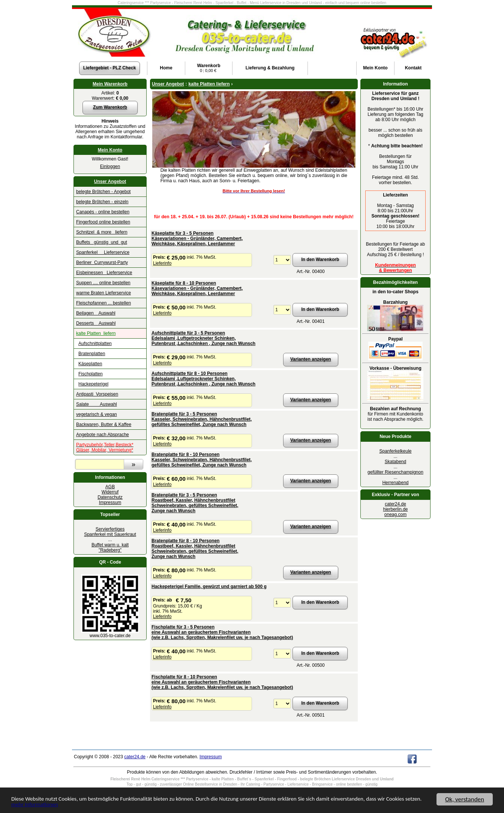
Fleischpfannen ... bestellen (103, 303)
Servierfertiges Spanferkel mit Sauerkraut (110, 532)
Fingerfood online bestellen (103, 222)
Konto (375, 68)
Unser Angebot (110, 181)
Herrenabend (395, 483)
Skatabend (395, 462)
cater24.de (395, 504)
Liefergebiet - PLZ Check (110, 68)
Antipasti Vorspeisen (97, 394)
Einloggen (110, 166)
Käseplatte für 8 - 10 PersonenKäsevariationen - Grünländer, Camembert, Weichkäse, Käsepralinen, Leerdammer (197, 288)
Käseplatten (90, 364)
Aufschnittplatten (95, 343)
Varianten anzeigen (311, 359)
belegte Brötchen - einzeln (102, 202)
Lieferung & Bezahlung (270, 68)
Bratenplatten (92, 354)
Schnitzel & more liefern (102, 232)
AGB (110, 487)
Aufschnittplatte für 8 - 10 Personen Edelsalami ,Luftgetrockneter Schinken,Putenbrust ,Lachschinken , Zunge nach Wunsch (203, 379)
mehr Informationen (82, 805)
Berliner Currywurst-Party (102, 262)
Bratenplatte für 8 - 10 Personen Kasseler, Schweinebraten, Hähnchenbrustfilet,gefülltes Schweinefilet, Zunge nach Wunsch (202, 460)
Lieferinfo (162, 263)
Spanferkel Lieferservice (103, 252)
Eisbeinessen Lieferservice (104, 273)
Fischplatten (91, 374)
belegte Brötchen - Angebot (103, 192)
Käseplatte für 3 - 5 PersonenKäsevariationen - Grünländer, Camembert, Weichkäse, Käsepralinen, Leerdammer (197, 238)
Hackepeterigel (93, 384)
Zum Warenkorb (110, 107)
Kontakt (413, 68)
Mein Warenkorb (110, 84)
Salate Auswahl (97, 404)
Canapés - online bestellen (103, 212)
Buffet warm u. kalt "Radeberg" (110, 547)
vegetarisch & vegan (97, 414)
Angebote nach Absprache (103, 435)
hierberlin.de (395, 509)
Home (166, 68)
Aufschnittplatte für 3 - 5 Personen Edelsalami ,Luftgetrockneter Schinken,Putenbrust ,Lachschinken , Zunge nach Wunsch (203, 338)
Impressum (110, 502)
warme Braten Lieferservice (103, 293)
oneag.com (395, 514)
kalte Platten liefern (96, 333)
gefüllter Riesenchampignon (395, 472)
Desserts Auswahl (96, 323)
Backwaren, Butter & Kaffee (104, 424)
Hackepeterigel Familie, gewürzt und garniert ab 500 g (209, 586)
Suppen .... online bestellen (103, 283)
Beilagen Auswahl (96, 313)
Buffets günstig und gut (102, 242)
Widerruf (110, 492)
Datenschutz (110, 497)
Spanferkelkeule (395, 451)
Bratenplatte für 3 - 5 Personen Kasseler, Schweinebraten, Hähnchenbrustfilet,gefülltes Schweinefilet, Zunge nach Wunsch (202, 419)
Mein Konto (110, 150)
